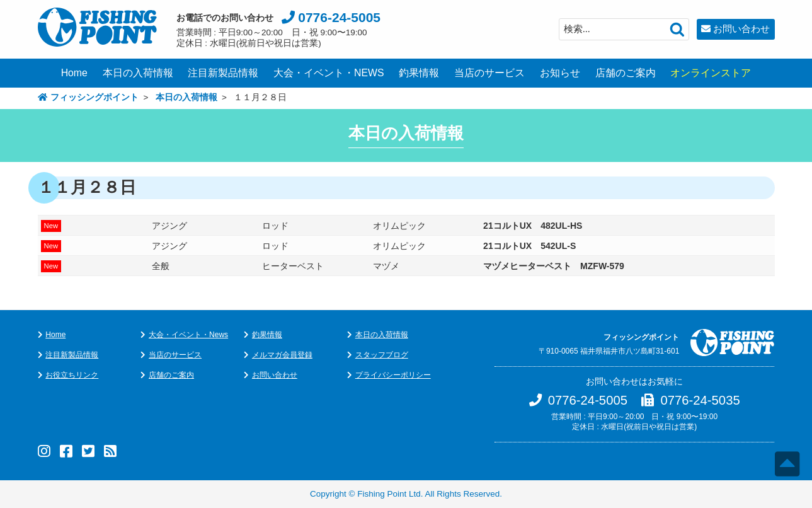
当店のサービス (489, 73)
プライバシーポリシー (393, 375)
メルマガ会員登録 (282, 355)
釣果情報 (419, 73)
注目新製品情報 (223, 73)
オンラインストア (711, 73)
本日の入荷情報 (138, 73)
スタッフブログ (382, 355)
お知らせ (560, 73)
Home (74, 73)
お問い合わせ (741, 29)
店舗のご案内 (626, 73)
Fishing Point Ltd (389, 494)
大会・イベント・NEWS (329, 73)
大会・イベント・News (188, 335)
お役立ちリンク (72, 375)
